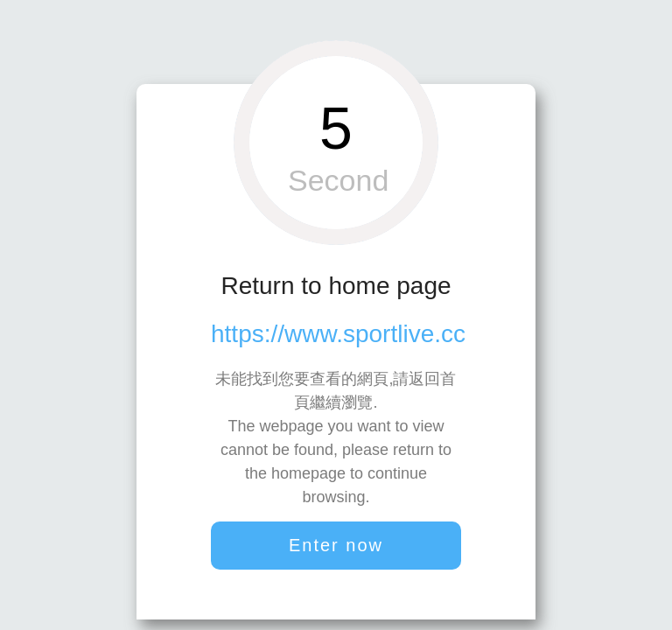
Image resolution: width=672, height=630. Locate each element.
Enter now (336, 545)
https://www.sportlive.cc (338, 334)
